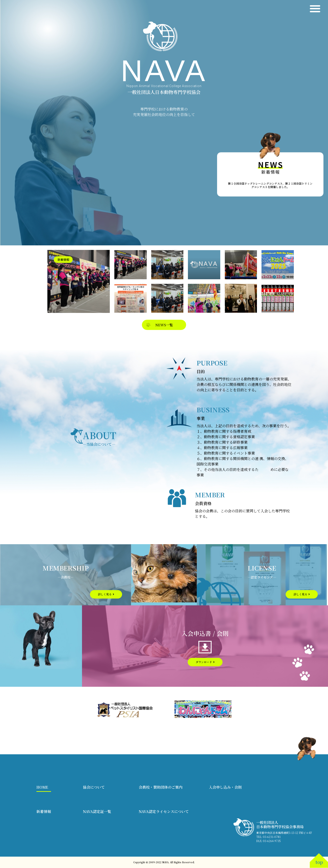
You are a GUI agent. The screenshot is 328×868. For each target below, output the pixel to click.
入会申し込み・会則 (225, 787)
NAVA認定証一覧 (97, 811)
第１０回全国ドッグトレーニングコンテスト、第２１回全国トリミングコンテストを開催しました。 (270, 185)
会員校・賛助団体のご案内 (161, 787)
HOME (42, 787)
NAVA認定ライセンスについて (164, 811)
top (319, 862)
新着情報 (44, 811)
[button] (315, 9)
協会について (94, 787)
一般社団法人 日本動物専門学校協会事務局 (280, 825)
